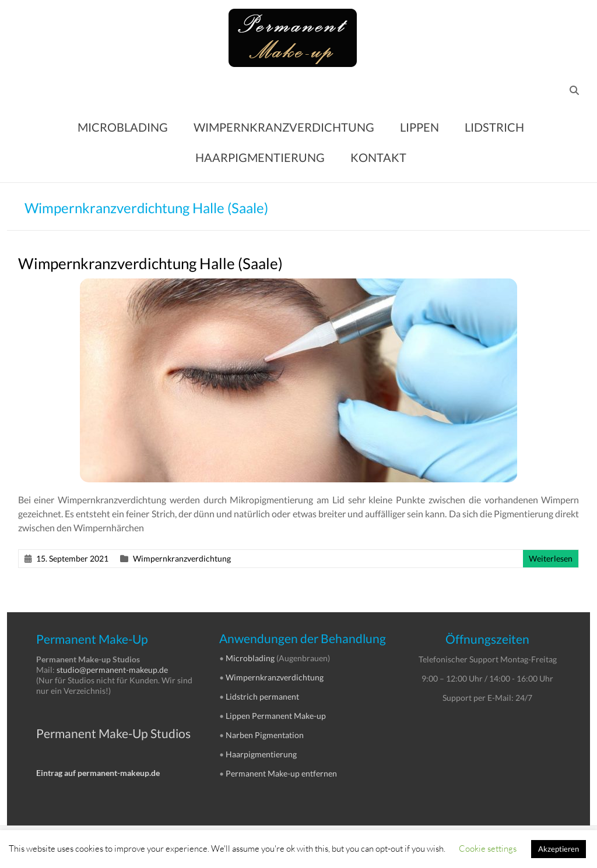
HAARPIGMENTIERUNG (260, 157)
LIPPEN (419, 127)
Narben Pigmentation (265, 735)
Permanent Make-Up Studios (113, 733)
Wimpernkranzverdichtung (182, 558)
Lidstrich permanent (262, 696)
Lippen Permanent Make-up (276, 716)
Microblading (250, 658)
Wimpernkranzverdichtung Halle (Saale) (150, 263)
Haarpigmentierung (261, 754)
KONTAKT (378, 157)
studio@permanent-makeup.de (112, 670)
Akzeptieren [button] (559, 849)
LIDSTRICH (494, 127)
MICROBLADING (123, 127)
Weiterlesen (551, 558)
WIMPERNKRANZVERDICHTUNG (284, 127)
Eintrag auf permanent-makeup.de (98, 773)
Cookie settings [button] (488, 848)
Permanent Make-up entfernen (281, 773)
